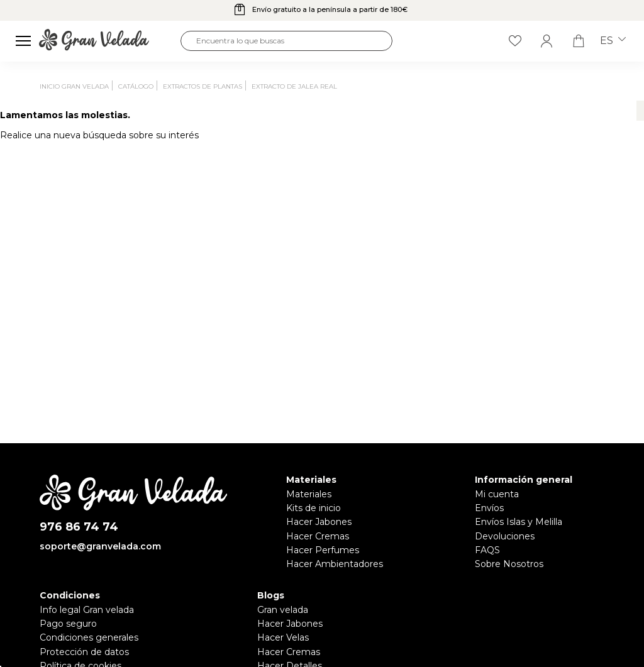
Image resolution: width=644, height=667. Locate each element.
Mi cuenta (497, 494)
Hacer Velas (283, 637)
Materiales (309, 494)
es (613, 41)
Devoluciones (505, 536)
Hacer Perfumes (323, 550)
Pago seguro (68, 624)
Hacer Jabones (319, 522)
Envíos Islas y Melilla (519, 522)
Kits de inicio (314, 508)
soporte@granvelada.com (100, 546)
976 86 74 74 (79, 527)
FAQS (487, 550)
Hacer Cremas (318, 536)
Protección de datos (84, 652)
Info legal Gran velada (87, 610)
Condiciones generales (89, 637)
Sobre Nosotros (509, 564)
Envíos (489, 508)
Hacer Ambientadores (335, 564)
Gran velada (283, 610)
